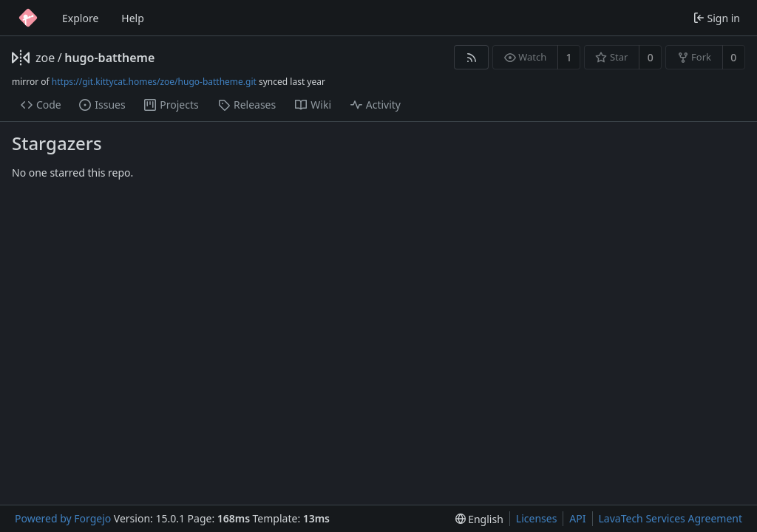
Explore (80, 18)
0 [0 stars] (651, 57)
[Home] (28, 18)
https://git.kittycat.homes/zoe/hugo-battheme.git (154, 82)
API (577, 518)
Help (133, 18)
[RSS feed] (471, 57)
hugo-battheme (109, 58)
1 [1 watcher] (569, 57)
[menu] (479, 519)
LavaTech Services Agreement (671, 518)
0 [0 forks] (733, 57)
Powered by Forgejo (63, 518)
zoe (45, 58)
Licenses (537, 518)
